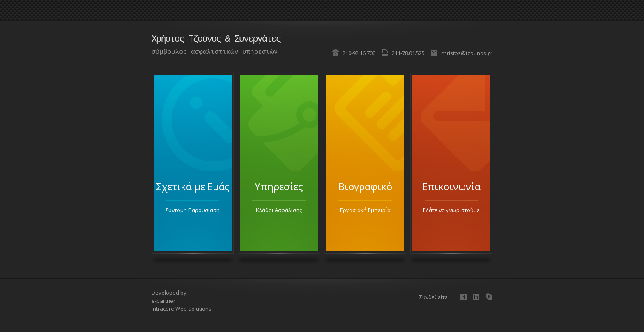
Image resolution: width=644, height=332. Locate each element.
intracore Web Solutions (182, 309)
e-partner (163, 301)
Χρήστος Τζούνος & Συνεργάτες (216, 39)
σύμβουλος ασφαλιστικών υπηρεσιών (215, 52)
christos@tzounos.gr (467, 53)
